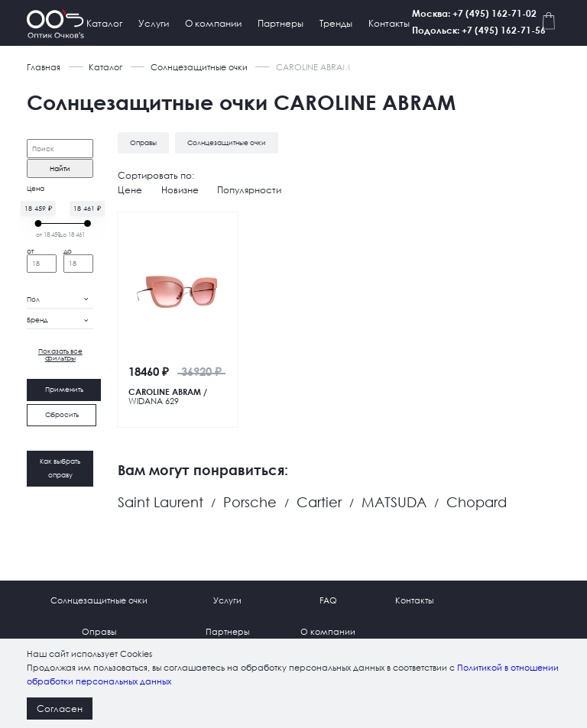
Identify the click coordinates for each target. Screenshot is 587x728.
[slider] (38, 223)
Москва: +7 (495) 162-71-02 (489, 13)
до (68, 251)
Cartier (319, 502)
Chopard (477, 502)
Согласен (60, 709)
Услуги (154, 23)
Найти (60, 168)
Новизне (180, 189)
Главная (44, 67)
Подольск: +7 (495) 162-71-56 (493, 30)
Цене (130, 189)
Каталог (104, 23)
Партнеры (281, 23)
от (30, 251)
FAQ (328, 600)
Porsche (250, 502)
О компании (213, 23)
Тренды (336, 23)
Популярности (249, 189)
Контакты (389, 23)
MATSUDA (394, 502)
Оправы (99, 632)
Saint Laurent (161, 502)
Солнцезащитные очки (199, 67)
